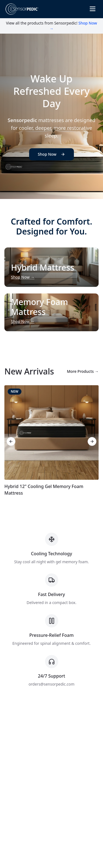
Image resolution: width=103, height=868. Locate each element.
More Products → (83, 371)
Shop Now (52, 154)
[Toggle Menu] (93, 9)
